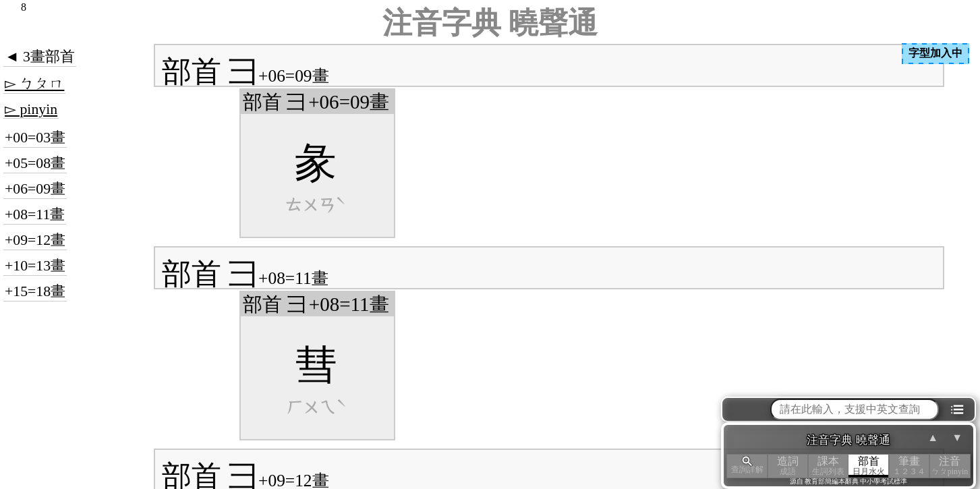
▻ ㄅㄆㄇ (34, 84)
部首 (869, 466)
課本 (828, 466)
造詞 (788, 466)
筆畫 (909, 466)
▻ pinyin (31, 109)
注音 (950, 466)
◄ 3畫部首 (40, 57)
